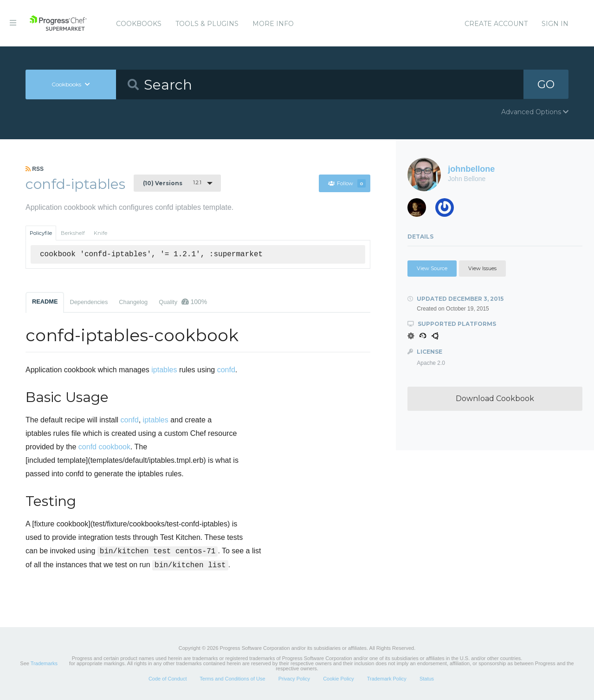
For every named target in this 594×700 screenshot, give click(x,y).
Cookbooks (139, 24)
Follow (347, 183)
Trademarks (44, 663)
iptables (164, 370)
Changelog (133, 302)
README (45, 301)
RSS (35, 169)
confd (226, 370)
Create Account (496, 24)
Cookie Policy (339, 679)
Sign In (555, 24)
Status (427, 679)
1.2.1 (172, 183)
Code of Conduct (168, 679)
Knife (100, 233)
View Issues (482, 268)
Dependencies (89, 302)
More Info (273, 24)
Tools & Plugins (207, 24)
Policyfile (41, 233)
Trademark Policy (387, 679)
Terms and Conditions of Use (232, 679)
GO (546, 84)
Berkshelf (73, 233)
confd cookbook (104, 447)
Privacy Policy (294, 679)
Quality (183, 302)
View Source (432, 268)
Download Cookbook (495, 399)
